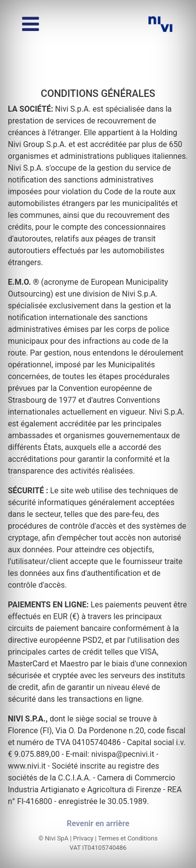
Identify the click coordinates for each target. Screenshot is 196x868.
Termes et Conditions (127, 838)
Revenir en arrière (98, 823)
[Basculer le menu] (30, 24)
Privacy (83, 838)
